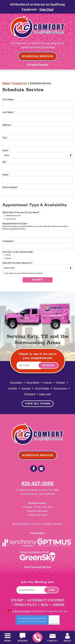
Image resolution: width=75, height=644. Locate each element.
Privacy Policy (29, 621)
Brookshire (16, 382)
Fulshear (60, 382)
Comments (8, 241)
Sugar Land (45, 394)
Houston (26, 388)
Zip (5, 162)
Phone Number (11, 187)
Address (7, 125)
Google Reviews (41, 468)
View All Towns (38, 404)
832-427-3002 (37, 638)
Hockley (13, 388)
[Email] (33, 590)
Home (6, 83)
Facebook (34, 468)
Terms (57, 624)
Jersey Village (42, 388)
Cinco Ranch (33, 382)
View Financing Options (37, 567)
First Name (9, 99)
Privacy (52, 624)
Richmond (30, 394)
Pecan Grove (60, 388)
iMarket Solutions (22, 611)
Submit (37, 280)
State (6, 150)
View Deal (46, 9)
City (5, 137)
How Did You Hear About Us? (18, 263)
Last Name (8, 112)
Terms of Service (39, 621)
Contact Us (20, 83)
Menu (8, 641)
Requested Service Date (15, 223)
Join (51, 590)
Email (6, 175)
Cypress (48, 382)
